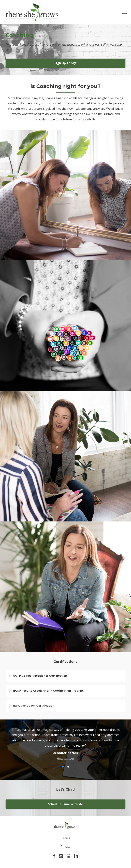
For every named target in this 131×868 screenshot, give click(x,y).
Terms (65, 838)
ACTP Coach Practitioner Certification (40, 676)
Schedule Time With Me (65, 804)
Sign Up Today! (66, 63)
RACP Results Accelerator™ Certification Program (48, 691)
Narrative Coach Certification (34, 706)
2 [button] (68, 767)
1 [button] (63, 767)
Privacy (65, 847)
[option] (65, 744)
